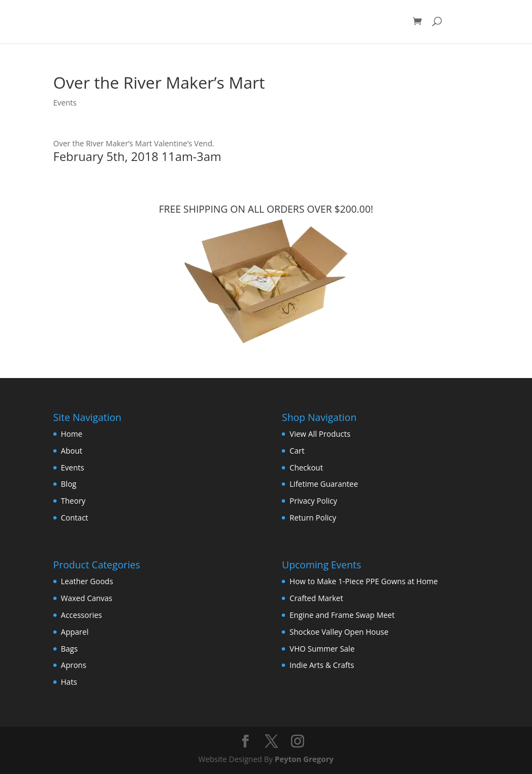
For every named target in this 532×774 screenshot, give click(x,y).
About (72, 451)
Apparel (75, 632)
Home (72, 434)
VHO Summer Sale (322, 649)
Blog (69, 484)
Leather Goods (87, 581)
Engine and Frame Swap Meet (342, 615)
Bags (69, 649)
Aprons (74, 665)
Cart (297, 451)
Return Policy (313, 518)
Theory (73, 501)
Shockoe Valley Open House (339, 632)
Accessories (82, 615)
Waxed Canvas (87, 598)
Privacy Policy (313, 501)
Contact (75, 518)
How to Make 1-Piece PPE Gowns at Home (364, 581)
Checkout (306, 468)
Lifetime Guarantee (324, 484)
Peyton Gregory (304, 759)
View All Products (320, 434)
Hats (69, 682)
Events (65, 103)
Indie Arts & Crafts (322, 665)
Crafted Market (316, 598)
